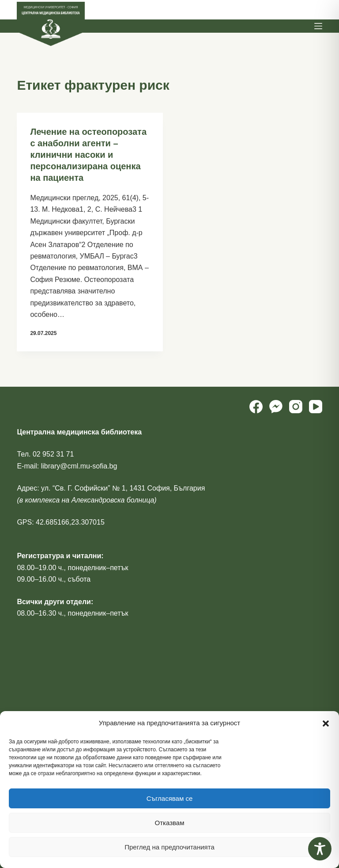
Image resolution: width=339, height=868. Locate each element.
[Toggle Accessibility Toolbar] (320, 849)
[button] (326, 723)
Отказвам (170, 823)
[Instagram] (296, 407)
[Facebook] (256, 407)
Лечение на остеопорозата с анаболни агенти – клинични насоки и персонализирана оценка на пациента (88, 155)
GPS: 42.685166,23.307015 (60, 522)
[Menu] (318, 26)
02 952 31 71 (53, 454)
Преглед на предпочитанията (169, 847)
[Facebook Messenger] (276, 407)
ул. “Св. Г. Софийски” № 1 (83, 488)
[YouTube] (316, 407)
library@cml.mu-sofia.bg (79, 466)
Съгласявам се (170, 798)
